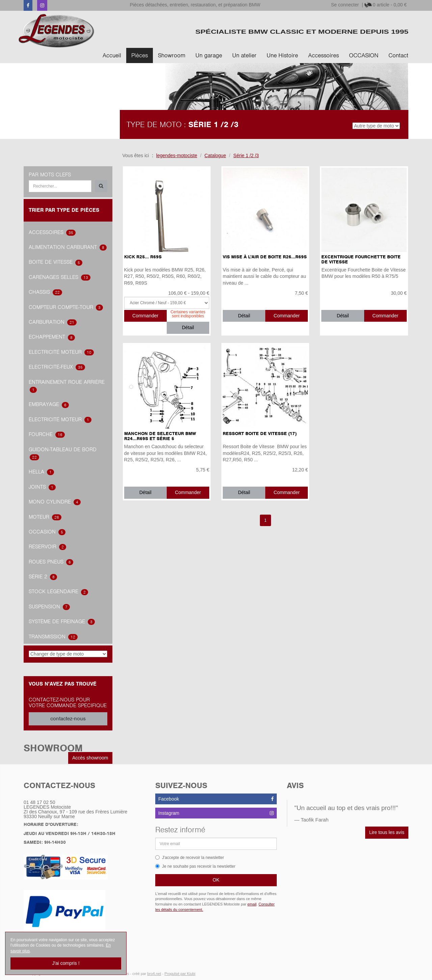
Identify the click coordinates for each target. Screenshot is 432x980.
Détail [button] (188, 327)
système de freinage (62, 622)
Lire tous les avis (387, 832)
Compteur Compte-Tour (66, 307)
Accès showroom (90, 758)
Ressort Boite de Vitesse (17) (260, 434)
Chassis (45, 292)
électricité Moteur (60, 420)
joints (42, 487)
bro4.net (154, 974)
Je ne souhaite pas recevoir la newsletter (195, 866)
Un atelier (244, 55)
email (252, 904)
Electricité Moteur (61, 352)
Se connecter (345, 5)
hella (41, 472)
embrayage (49, 404)
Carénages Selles (60, 277)
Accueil (112, 55)
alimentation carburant (68, 247)
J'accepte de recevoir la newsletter (190, 858)
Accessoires (323, 55)
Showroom (172, 55)
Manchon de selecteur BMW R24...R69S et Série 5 (160, 436)
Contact (398, 55)
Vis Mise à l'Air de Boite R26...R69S (265, 257)
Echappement (52, 337)
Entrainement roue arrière (67, 386)
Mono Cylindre (55, 502)
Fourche (47, 434)
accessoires (52, 232)
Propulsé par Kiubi (180, 974)
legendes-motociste (177, 155)
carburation (53, 322)
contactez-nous (68, 719)
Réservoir (47, 547)
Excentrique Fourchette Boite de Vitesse (361, 259)
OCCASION (364, 55)
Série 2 (43, 577)
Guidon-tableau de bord (63, 453)
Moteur (45, 517)
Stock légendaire (58, 592)
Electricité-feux (57, 367)
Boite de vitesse (56, 262)
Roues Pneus (51, 562)
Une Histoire (282, 55)
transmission (53, 637)
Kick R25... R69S (143, 257)
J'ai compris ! (66, 963)
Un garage (209, 55)
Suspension (49, 607)
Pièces (140, 55)
